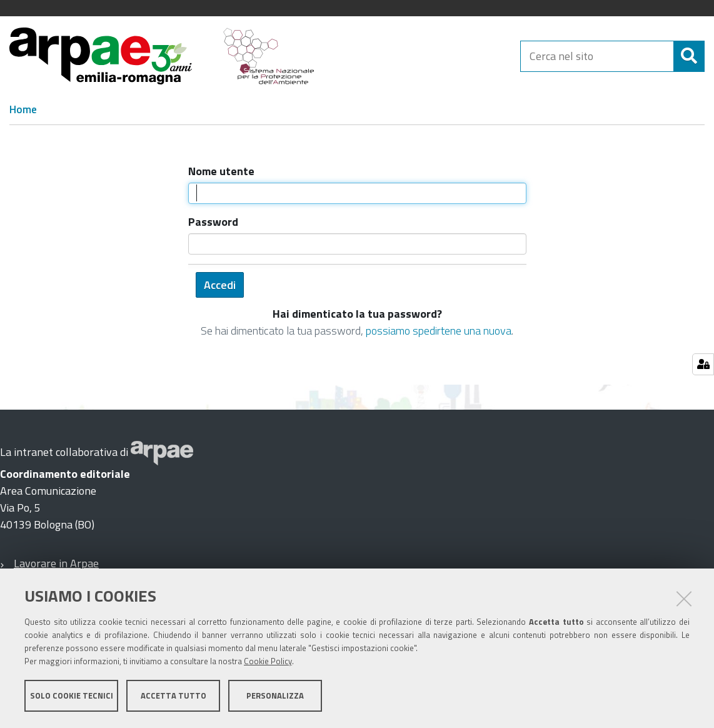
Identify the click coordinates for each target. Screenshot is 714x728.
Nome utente (221, 171)
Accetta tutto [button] (173, 695)
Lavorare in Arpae (56, 563)
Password (213, 222)
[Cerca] (689, 56)
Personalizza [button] (275, 695)
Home (23, 109)
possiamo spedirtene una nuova (439, 331)
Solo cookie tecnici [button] (72, 695)
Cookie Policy (268, 661)
